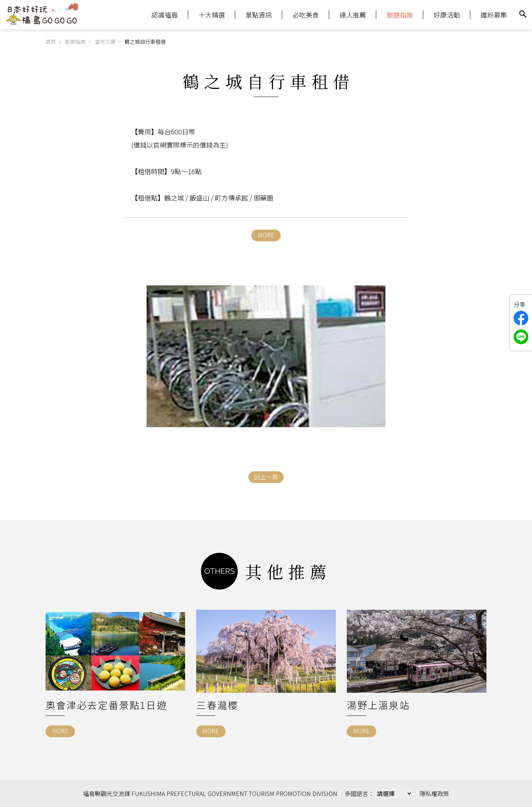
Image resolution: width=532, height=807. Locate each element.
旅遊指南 (400, 15)
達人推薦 (353, 15)
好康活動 (447, 15)
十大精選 (212, 15)
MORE (266, 235)
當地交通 (105, 42)
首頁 (51, 42)
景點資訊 (259, 15)
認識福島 (165, 15)
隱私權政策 (434, 793)
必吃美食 (306, 15)
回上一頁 (266, 477)
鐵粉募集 (494, 15)
